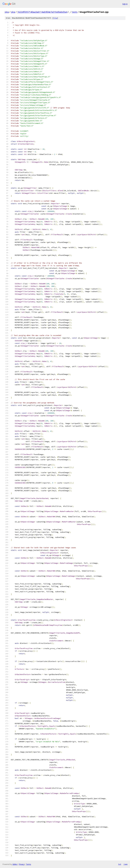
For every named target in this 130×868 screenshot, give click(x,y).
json (126, 864)
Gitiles (15, 864)
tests (75, 12)
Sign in (125, 4)
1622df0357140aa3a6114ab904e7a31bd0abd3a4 (42, 12)
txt (120, 864)
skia (7, 12)
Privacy (22, 864)
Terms (28, 864)
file (55, 18)
